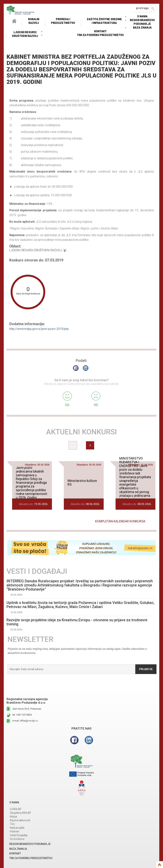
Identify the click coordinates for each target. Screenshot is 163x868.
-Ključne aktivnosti (20, 820)
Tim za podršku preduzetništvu (100, 35)
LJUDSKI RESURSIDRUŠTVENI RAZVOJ (25, 34)
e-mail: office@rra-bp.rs (25, 721)
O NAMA (142, 16)
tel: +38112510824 (22, 715)
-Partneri (14, 831)
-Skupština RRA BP (20, 813)
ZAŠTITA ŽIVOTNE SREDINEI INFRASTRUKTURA (104, 21)
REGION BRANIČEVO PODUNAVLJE (30, 844)
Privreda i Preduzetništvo (63, 21)
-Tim (12, 824)
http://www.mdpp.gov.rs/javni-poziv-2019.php (39, 329)
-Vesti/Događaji (18, 835)
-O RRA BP (15, 809)
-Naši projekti (17, 828)
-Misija (13, 817)
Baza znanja (142, 28)
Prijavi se (146, 669)
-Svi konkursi (17, 839)
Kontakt (100, 31)
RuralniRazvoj (34, 21)
